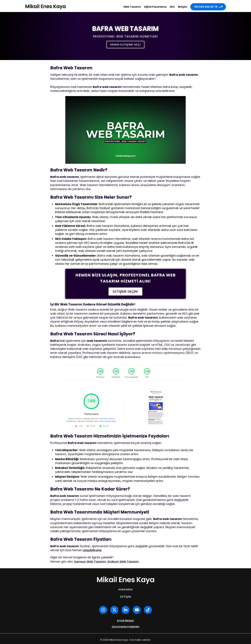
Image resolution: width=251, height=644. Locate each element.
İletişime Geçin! (125, 292)
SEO (172, 7)
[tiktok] (148, 610)
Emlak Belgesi (125, 621)
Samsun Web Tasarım (90, 561)
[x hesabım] (114, 610)
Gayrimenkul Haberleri (126, 627)
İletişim (182, 7)
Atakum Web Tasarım (123, 561)
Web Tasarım (132, 7)
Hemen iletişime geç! (125, 45)
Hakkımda (125, 589)
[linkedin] (125, 610)
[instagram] (103, 610)
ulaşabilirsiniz (92, 550)
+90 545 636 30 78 (208, 7)
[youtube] (137, 610)
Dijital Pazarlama (155, 7)
